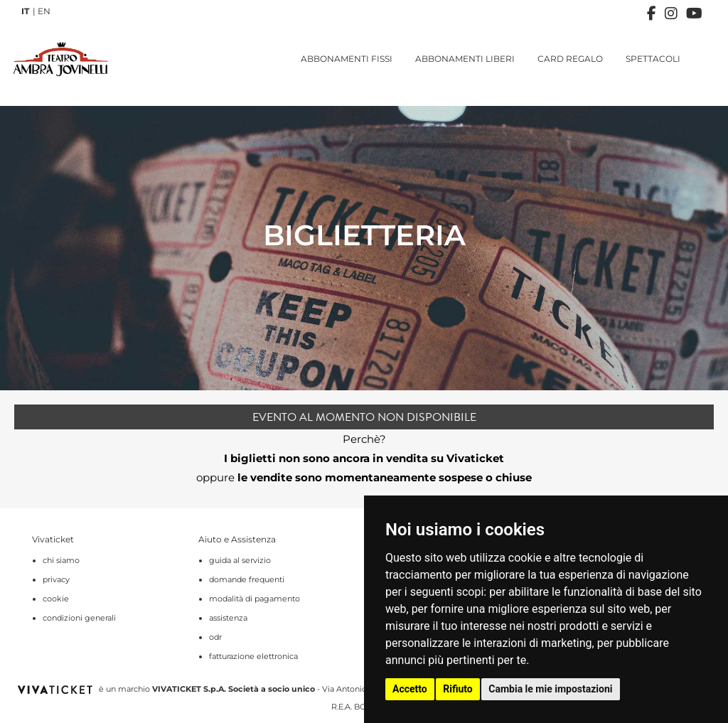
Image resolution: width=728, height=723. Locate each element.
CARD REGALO (570, 59)
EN (44, 11)
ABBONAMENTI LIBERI (465, 59)
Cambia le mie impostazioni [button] (550, 689)
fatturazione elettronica (253, 656)
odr (215, 637)
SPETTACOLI (653, 59)
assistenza (228, 618)
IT (25, 11)
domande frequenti (247, 579)
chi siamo (61, 560)
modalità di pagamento (255, 599)
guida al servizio (240, 560)
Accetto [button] (410, 689)
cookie (56, 599)
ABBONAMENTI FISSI (347, 59)
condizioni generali (79, 618)
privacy (56, 579)
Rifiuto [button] (458, 689)
